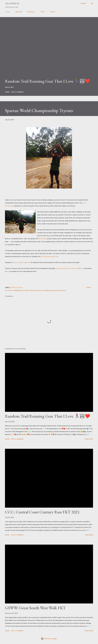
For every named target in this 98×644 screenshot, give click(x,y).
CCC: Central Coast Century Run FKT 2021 (42, 512)
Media (42, 12)
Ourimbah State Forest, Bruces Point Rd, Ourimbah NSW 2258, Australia (39, 290)
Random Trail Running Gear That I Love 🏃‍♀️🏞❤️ (48, 81)
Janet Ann (22, 262)
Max (8, 271)
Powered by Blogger (49, 639)
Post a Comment (17, 92)
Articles (52, 12)
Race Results (30, 12)
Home (7, 12)
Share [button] (7, 92)
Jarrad (58, 268)
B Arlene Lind (75, 268)
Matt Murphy (42, 239)
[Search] (83, 3)
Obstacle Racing (17, 287)
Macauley (63, 268)
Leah (28, 262)
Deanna (15, 262)
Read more (89, 439)
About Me (17, 12)
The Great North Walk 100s (50, 256)
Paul (82, 268)
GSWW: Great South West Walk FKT (35, 608)
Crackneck (12, 3)
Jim (68, 268)
